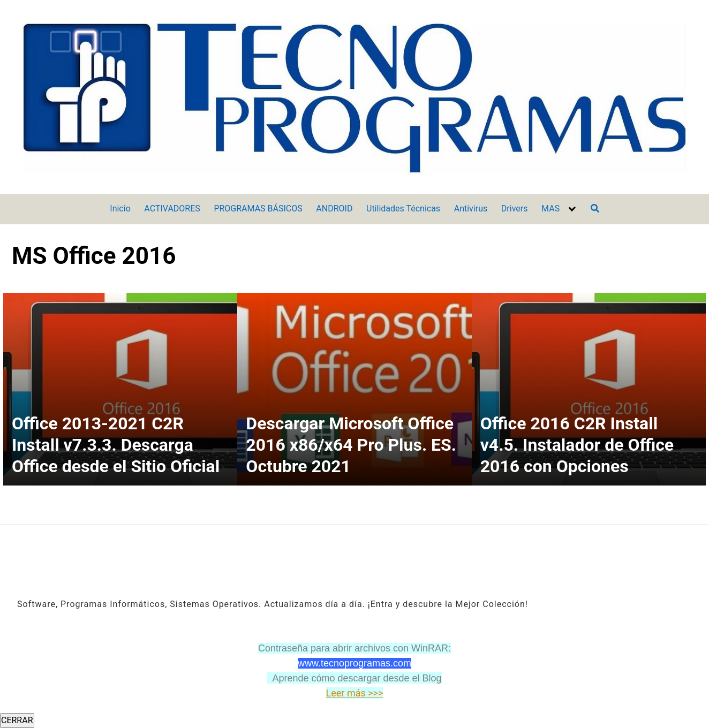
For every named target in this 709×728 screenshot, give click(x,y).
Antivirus (471, 208)
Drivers (515, 208)
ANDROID (334, 208)
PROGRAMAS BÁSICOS (258, 208)
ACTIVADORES (172, 208)
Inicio (120, 208)
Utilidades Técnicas (403, 208)
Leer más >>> (355, 693)
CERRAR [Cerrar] (17, 720)
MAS (550, 208)
